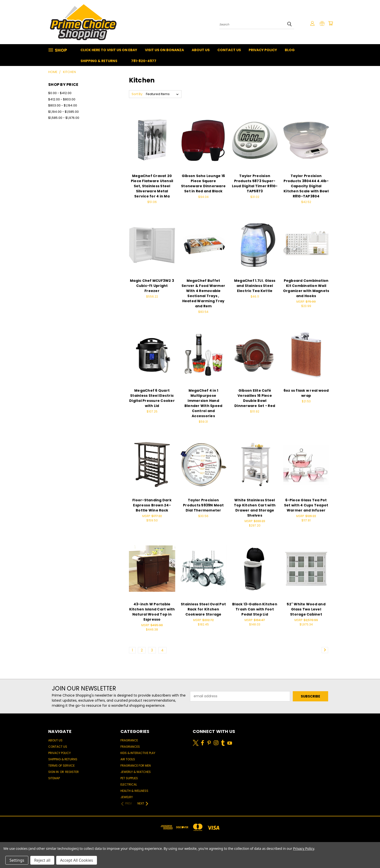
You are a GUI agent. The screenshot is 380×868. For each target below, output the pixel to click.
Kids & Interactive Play (138, 753)
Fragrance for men (136, 766)
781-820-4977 (144, 61)
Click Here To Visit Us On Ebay (109, 50)
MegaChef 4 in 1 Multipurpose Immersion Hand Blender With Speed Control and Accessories (203, 403)
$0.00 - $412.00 (60, 93)
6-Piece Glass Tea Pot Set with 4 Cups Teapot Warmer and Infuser (306, 505)
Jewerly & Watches (136, 772)
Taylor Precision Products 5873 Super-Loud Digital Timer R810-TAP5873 (255, 183)
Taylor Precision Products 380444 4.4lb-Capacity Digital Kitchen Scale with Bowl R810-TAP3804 (306, 186)
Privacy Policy (263, 50)
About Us (201, 50)
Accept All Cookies (77, 860)
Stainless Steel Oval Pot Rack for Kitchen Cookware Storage (203, 609)
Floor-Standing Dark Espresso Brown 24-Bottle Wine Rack (152, 505)
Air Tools (128, 759)
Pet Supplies (129, 778)
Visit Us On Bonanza (164, 50)
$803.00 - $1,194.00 (63, 105)
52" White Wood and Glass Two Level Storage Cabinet (306, 609)
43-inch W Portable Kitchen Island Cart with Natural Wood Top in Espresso (152, 612)
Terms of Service (61, 766)
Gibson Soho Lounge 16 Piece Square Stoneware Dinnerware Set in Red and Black (203, 183)
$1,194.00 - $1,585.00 (63, 112)
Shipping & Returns (99, 61)
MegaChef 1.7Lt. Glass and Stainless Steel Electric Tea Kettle (255, 286)
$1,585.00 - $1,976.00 (64, 118)
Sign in (54, 772)
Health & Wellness (134, 791)
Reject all (42, 860)
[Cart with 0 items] (331, 23)
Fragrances (130, 747)
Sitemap (54, 778)
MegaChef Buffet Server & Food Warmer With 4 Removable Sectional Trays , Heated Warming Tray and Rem (203, 293)
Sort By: (137, 94)
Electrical (129, 784)
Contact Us (229, 50)
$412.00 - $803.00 (62, 99)
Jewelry (127, 797)
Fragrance (129, 740)
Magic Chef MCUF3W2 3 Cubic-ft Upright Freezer (152, 286)
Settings (17, 860)
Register (72, 772)
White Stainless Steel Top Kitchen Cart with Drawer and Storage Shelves (255, 508)
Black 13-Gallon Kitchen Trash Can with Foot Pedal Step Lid (255, 609)
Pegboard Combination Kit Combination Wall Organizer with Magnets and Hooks (306, 288)
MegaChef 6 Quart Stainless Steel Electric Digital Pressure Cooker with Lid (152, 398)
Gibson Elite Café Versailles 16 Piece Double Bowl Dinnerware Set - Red (255, 398)
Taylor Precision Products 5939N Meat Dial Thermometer (203, 505)
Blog (290, 50)
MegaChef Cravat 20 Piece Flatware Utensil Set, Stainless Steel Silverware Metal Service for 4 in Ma (152, 186)
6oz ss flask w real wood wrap (306, 393)
